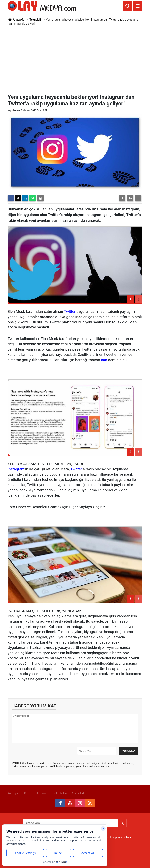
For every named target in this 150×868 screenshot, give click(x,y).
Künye (28, 793)
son (104, 360)
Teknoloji (35, 20)
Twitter (70, 312)
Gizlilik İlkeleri (59, 793)
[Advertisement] (79, 59)
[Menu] (137, 6)
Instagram (16, 469)
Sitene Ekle (79, 793)
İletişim (42, 793)
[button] (122, 198)
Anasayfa (16, 20)
